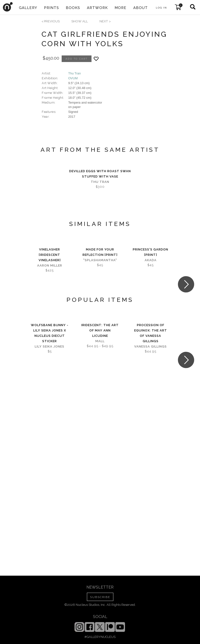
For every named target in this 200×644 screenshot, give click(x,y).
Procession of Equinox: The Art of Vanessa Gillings (151, 333)
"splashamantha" (100, 260)
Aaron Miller (50, 265)
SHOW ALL (80, 21)
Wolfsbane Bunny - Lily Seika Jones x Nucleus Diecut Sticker (50, 333)
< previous (51, 21)
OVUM (73, 78)
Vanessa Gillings (150, 346)
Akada (151, 260)
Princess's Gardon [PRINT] (150, 252)
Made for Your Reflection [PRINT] (100, 252)
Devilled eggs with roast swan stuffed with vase (100, 174)
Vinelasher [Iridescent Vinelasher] (50, 255)
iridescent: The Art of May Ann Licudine (100, 330)
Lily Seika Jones (50, 346)
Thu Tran (75, 73)
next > (105, 21)
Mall (100, 341)
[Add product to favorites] (96, 59)
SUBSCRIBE (100, 597)
